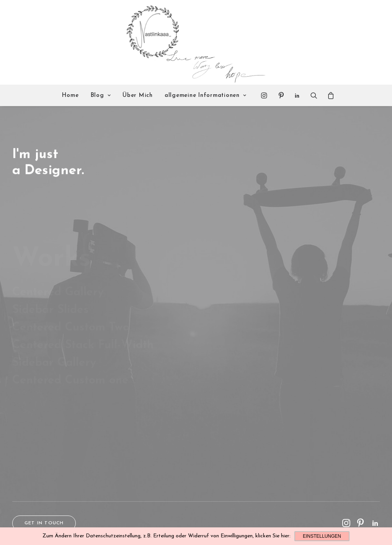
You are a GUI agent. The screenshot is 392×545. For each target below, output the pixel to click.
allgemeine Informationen (206, 96)
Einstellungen (322, 536)
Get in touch (44, 523)
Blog (101, 96)
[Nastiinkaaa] (195, 43)
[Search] (314, 95)
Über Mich (138, 96)
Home (70, 96)
